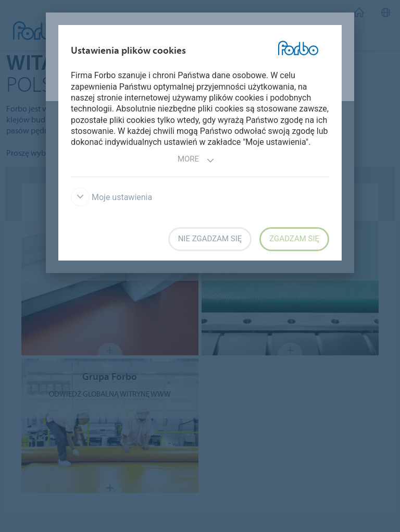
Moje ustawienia (111, 197)
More (196, 160)
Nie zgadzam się (210, 239)
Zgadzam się (294, 239)
